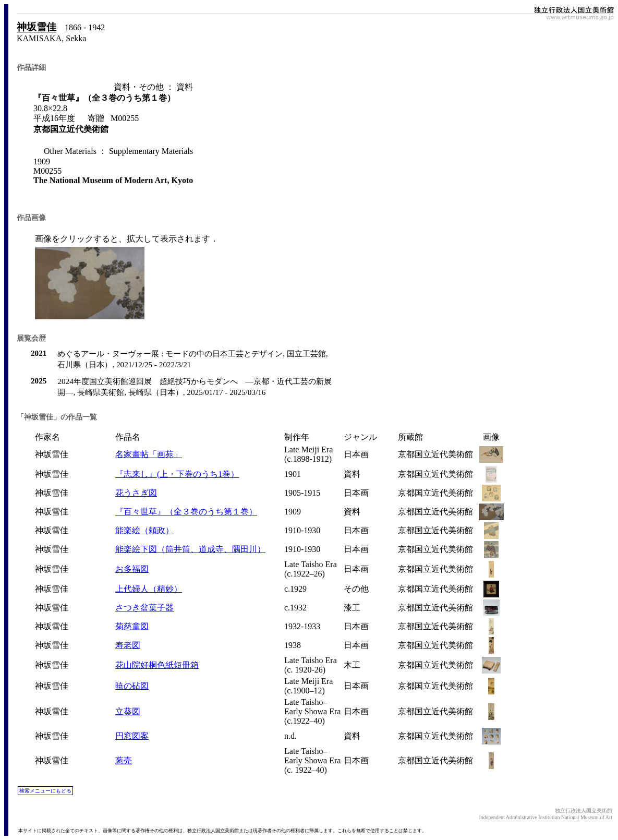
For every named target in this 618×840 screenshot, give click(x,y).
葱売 (124, 760)
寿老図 (128, 645)
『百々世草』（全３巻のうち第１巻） (186, 512)
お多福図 (132, 569)
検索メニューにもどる (45, 791)
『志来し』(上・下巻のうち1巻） (177, 474)
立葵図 (128, 711)
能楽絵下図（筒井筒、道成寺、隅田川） (190, 549)
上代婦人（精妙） (149, 589)
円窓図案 (132, 736)
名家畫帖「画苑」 (149, 454)
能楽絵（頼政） (144, 530)
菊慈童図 (132, 626)
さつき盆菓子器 (144, 608)
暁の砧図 (132, 686)
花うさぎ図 (136, 493)
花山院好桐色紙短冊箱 (157, 665)
